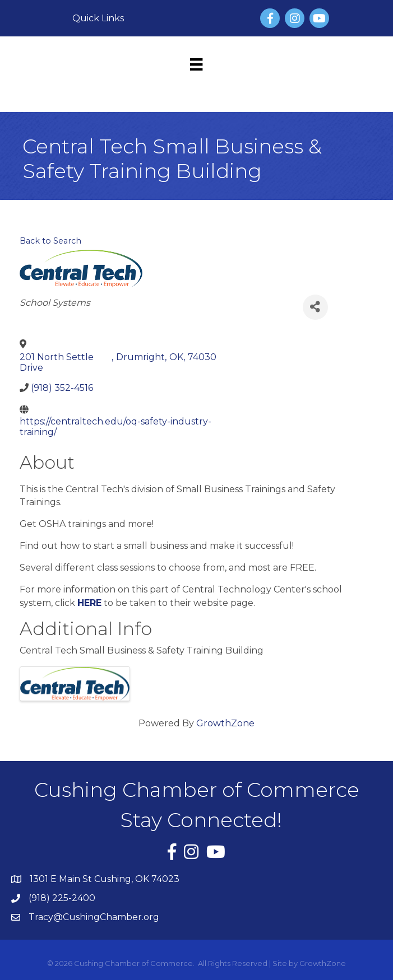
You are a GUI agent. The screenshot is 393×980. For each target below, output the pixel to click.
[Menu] (196, 64)
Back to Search (50, 241)
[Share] (315, 307)
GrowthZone (225, 723)
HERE (89, 603)
